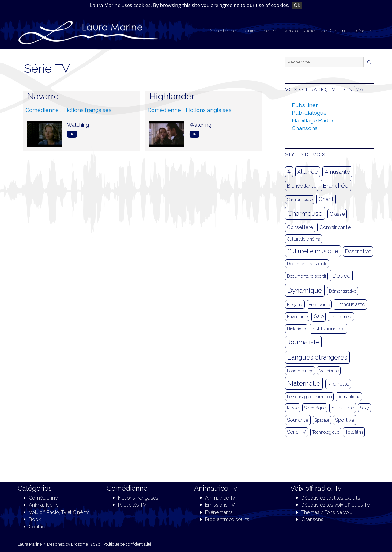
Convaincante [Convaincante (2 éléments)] (335, 227)
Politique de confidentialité (127, 544)
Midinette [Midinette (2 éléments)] (338, 384)
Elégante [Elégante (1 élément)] (295, 305)
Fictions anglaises (209, 110)
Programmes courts (227, 519)
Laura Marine (30, 544)
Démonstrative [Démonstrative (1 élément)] (343, 291)
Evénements (219, 512)
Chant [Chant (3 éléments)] (326, 199)
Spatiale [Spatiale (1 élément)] (322, 420)
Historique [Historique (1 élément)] (296, 329)
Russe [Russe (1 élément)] (293, 408)
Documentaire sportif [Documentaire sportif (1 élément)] (307, 276)
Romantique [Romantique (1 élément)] (349, 397)
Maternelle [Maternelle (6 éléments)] (304, 383)
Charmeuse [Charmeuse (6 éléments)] (305, 213)
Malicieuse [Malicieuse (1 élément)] (329, 371)
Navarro (43, 96)
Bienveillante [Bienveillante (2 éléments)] (302, 186)
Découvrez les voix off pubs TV (336, 505)
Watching (78, 125)
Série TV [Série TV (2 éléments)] (296, 432)
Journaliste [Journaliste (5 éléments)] (303, 342)
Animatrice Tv (260, 31)
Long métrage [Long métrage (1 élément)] (300, 371)
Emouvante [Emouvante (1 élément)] (319, 305)
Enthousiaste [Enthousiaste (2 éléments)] (350, 305)
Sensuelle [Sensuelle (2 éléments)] (343, 408)
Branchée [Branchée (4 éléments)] (336, 185)
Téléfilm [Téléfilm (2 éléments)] (354, 432)
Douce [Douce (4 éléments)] (341, 276)
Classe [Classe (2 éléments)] (337, 214)
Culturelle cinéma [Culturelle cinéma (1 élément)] (304, 239)
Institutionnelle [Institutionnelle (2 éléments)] (328, 329)
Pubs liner (305, 105)
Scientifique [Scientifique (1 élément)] (315, 408)
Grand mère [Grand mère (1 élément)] (341, 317)
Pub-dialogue (309, 113)
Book (35, 519)
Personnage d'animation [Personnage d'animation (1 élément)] (309, 397)
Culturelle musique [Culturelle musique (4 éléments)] (313, 251)
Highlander (172, 96)
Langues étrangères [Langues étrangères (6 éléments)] (317, 357)
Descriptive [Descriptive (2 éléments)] (358, 251)
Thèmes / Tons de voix (327, 512)
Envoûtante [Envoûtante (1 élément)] (297, 317)
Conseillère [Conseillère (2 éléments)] (300, 227)
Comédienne (222, 31)
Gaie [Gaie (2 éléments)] (319, 316)
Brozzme (79, 544)
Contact (365, 31)
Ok (297, 5)
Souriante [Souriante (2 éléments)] (298, 420)
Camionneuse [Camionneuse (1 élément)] (300, 200)
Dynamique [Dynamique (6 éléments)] (305, 290)
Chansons (305, 128)
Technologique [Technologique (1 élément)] (326, 432)
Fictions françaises (87, 110)
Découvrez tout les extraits (331, 498)
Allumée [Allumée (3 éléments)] (308, 172)
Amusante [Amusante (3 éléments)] (337, 172)
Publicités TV (132, 505)
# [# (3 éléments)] (289, 172)
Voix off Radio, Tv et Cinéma (316, 31)
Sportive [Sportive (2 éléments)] (345, 420)
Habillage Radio (312, 120)
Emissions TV (220, 505)
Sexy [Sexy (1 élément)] (364, 408)
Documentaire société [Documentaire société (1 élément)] (307, 264)
